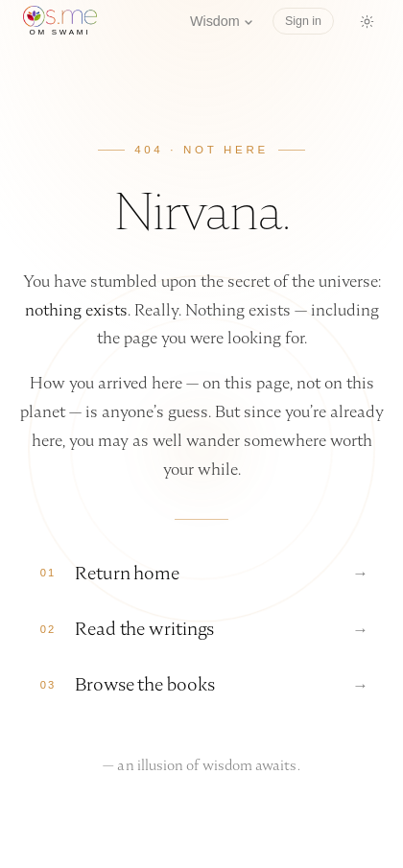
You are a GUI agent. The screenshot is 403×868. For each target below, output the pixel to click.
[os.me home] (60, 21)
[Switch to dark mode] (367, 21)
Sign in (303, 21)
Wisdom (222, 21)
